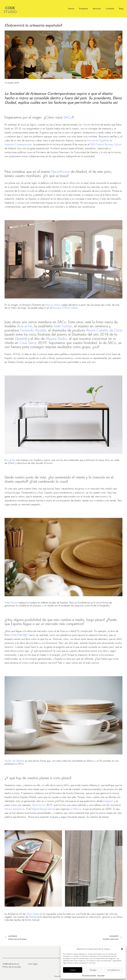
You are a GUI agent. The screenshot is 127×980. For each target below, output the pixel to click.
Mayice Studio (53, 305)
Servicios (97, 9)
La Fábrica (76, 809)
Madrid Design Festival (43, 809)
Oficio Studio (33, 914)
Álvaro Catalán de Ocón (104, 330)
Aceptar (73, 970)
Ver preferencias (114, 970)
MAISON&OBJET (19, 635)
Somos (71, 9)
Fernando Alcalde (33, 330)
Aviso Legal (101, 975)
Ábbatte (87, 125)
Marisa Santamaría (15, 809)
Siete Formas (63, 326)
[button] (122, 949)
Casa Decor (28, 343)
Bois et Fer (25, 326)
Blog (121, 9)
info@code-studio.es (11, 964)
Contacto (110, 9)
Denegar (93, 970)
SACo (68, 117)
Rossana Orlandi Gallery (65, 308)
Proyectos (83, 9)
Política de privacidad (89, 975)
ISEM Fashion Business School (106, 144)
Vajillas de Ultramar (15, 761)
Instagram (108, 801)
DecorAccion (61, 172)
